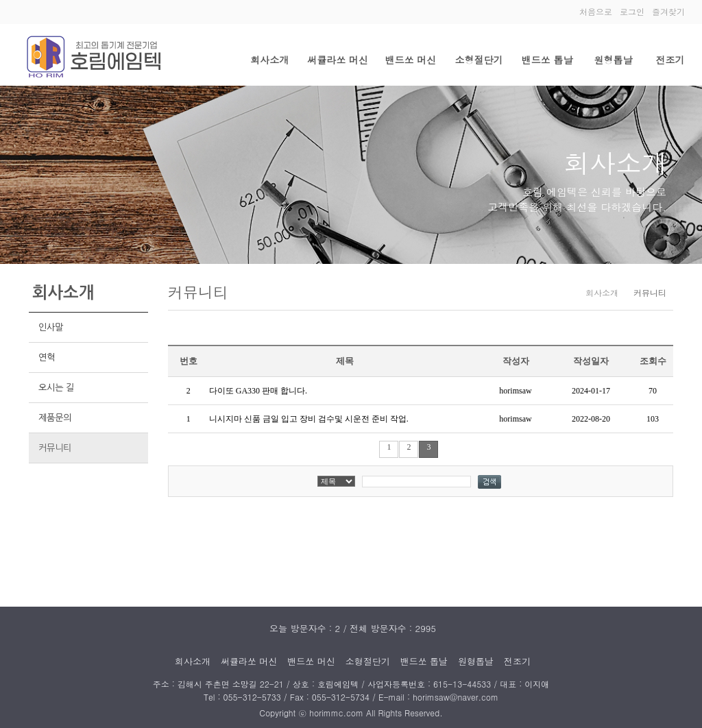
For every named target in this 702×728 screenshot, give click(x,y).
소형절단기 (479, 60)
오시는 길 (56, 388)
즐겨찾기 (668, 11)
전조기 (670, 60)
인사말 (51, 327)
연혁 (47, 357)
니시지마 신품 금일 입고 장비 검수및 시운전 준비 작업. (309, 419)
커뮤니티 (55, 448)
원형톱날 (613, 60)
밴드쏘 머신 (411, 60)
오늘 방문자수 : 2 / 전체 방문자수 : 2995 (353, 628)
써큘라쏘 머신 (338, 60)
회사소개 (269, 60)
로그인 (632, 11)
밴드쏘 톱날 (547, 60)
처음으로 (596, 11)
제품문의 (55, 418)
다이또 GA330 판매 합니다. (258, 391)
